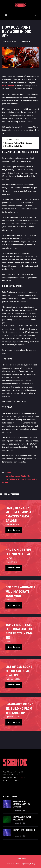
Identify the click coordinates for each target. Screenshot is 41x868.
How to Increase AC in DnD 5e (17, 476)
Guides (8, 473)
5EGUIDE (21, 6)
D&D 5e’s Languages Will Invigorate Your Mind (20, 592)
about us (20, 778)
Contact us (10, 864)
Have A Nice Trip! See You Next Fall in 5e (19, 554)
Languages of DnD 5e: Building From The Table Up (19, 709)
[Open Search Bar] (36, 15)
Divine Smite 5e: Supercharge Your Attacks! (21, 804)
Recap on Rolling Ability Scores (19, 143)
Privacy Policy (30, 864)
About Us (19, 864)
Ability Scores (8, 86)
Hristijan (25, 41)
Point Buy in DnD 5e (14, 146)
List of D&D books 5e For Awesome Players (19, 671)
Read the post (14, 530)
